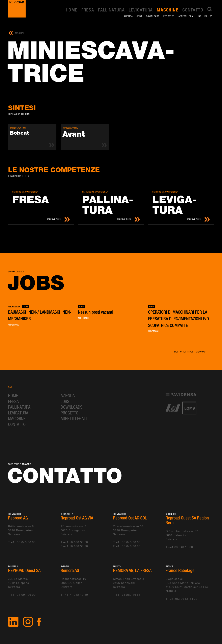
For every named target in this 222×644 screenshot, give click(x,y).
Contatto (193, 10)
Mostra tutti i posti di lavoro (190, 352)
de (200, 16)
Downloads (153, 16)
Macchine (167, 10)
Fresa (88, 10)
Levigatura (141, 10)
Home (72, 10)
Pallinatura (111, 10)
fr (206, 16)
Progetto (169, 16)
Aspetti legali (186, 16)
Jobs (139, 16)
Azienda (128, 16)
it (211, 16)
